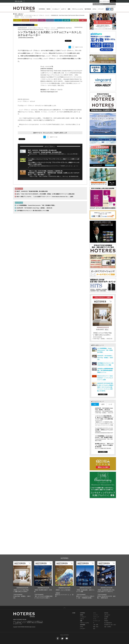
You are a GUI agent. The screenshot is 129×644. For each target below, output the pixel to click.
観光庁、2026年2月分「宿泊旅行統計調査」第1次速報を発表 (42, 150)
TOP (16, 14)
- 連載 (81, 621)
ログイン (113, 1)
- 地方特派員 (82, 625)
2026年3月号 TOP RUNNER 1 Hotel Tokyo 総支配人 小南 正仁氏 (34, 208)
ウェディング (34, 20)
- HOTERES (82, 613)
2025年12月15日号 (85, 588)
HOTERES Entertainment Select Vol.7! (104, 433)
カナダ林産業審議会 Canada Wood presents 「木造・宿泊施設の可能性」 (36, 205)
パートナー (101, 9)
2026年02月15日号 (43, 588)
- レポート (82, 619)
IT (58, 20)
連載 (69, 9)
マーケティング (50, 20)
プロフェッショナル (77, 9)
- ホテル (81, 627)
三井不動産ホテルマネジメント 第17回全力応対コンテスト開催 (33, 211)
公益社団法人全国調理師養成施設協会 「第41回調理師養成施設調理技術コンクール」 (105, 371)
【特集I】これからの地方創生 (63, 590)
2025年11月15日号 (107, 588)
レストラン (25, 20)
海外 (83, 20)
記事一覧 (20, 14)
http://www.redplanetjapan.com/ (49, 92)
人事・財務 (66, 20)
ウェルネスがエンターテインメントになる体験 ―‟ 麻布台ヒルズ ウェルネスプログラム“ (104, 430)
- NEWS (81, 615)
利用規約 (106, 621)
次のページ (78, 47)
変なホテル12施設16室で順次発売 (103, 448)
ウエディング (96, 617)
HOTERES (42, 9)
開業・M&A (75, 20)
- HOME (74, 613)
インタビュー (56, 9)
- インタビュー (83, 617)
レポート (64, 9)
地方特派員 (88, 9)
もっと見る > (103, 394)
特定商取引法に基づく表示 (110, 625)
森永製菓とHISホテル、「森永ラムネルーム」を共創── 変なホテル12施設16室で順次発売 (104, 445)
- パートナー (82, 629)
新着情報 (106, 613)
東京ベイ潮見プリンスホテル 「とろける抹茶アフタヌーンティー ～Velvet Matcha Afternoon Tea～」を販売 (45, 197)
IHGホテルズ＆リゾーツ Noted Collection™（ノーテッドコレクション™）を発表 (105, 378)
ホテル (94, 9)
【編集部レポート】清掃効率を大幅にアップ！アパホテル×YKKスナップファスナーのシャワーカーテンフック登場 (104, 424)
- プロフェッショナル (84, 623)
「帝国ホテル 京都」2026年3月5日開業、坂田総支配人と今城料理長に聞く (46, 171)
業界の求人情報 (19, 1)
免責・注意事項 (108, 627)
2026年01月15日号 (64, 588)
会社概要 (106, 617)
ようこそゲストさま (105, 1)
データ (42, 20)
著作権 (106, 619)
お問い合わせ (107, 615)
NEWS (49, 9)
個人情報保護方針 (108, 623)
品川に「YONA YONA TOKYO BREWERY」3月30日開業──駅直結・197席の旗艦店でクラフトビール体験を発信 (45, 194)
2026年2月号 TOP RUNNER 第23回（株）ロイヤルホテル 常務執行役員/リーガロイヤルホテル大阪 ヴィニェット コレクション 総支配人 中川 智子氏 (105, 387)
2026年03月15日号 (22, 588)
